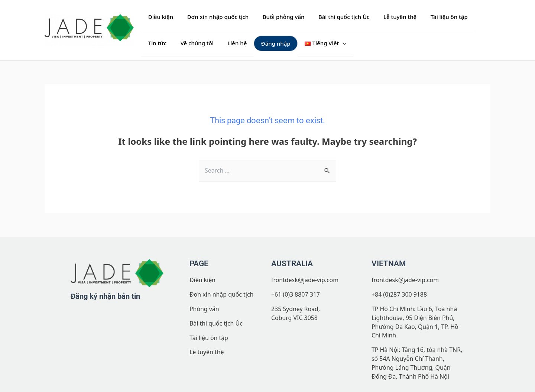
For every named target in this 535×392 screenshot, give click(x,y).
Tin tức (472, 17)
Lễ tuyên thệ (387, 17)
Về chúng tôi (163, 43)
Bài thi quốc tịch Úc (334, 17)
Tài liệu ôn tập (434, 17)
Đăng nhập (236, 43)
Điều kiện (159, 17)
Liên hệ (201, 43)
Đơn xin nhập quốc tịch (214, 17)
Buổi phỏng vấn (277, 17)
